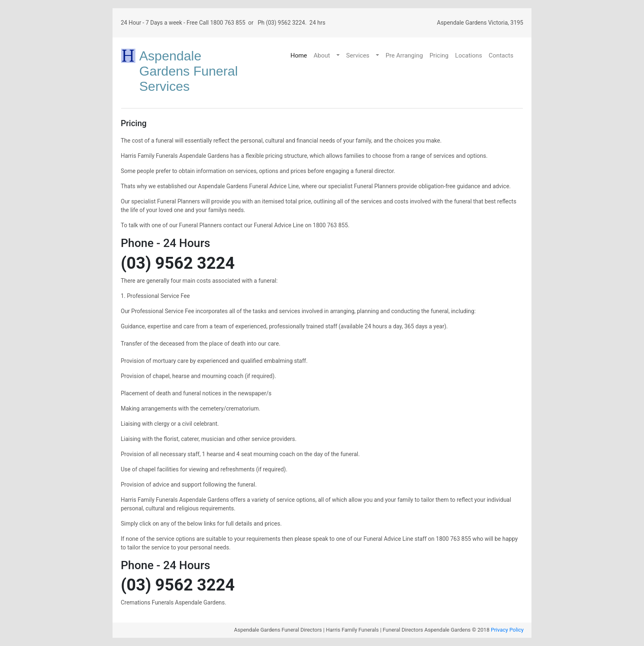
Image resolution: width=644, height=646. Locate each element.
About (322, 55)
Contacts (501, 55)
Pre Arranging (404, 55)
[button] (339, 56)
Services (358, 55)
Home (299, 55)
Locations (469, 55)
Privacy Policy (507, 630)
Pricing (439, 55)
